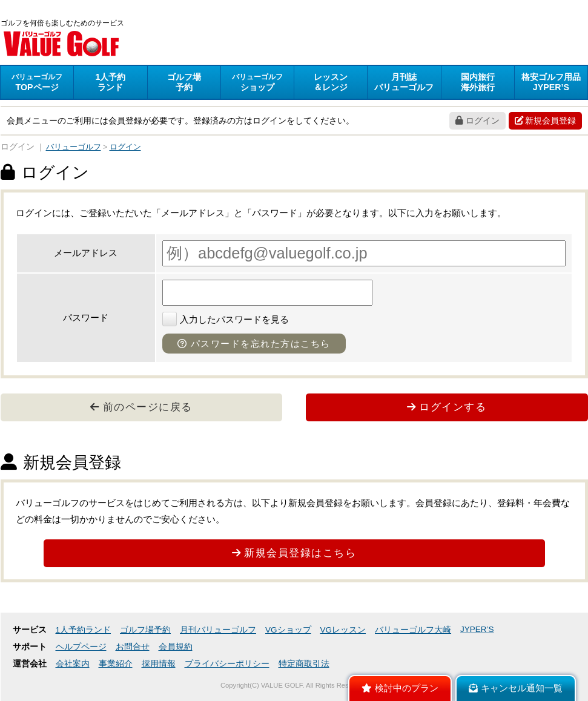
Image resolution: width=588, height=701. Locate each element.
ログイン (477, 120)
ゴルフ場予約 (145, 630)
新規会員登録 (545, 120)
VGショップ (288, 630)
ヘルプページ (81, 647)
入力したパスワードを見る (226, 319)
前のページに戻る (141, 407)
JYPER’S (477, 629)
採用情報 (159, 664)
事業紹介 (116, 664)
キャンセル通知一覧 (516, 688)
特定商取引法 (304, 664)
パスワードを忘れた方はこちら (254, 344)
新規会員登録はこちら (294, 553)
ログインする (447, 407)
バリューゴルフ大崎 (413, 630)
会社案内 (73, 664)
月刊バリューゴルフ (218, 630)
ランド (110, 82)
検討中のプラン (400, 688)
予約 (184, 82)
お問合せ (133, 647)
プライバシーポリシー (227, 664)
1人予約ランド (84, 630)
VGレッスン (343, 630)
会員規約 (176, 647)
